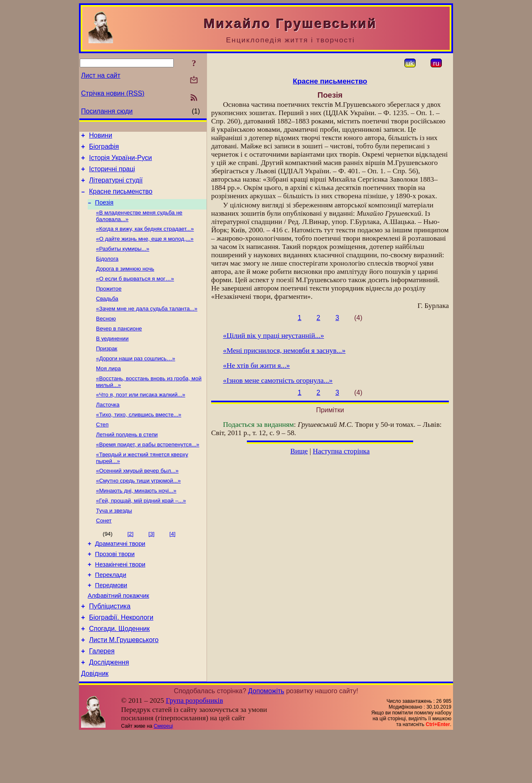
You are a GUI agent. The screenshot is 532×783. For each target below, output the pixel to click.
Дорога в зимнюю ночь (125, 282)
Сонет (104, 554)
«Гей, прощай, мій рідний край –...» (141, 533)
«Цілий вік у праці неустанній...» (274, 336)
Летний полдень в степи (127, 462)
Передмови (111, 625)
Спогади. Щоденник (119, 673)
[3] (151, 568)
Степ (102, 451)
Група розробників (195, 750)
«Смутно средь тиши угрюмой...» (138, 511)
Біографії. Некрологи (121, 661)
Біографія (104, 149)
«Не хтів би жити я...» (257, 366)
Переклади (111, 613)
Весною (106, 336)
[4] (172, 568)
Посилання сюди (107, 111)
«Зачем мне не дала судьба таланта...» (147, 326)
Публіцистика (110, 649)
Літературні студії (116, 186)
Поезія (104, 211)
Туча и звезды (114, 543)
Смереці (163, 776)
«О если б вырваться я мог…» (135, 293)
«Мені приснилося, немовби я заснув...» (284, 351)
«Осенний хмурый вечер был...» (137, 500)
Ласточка (108, 429)
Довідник (95, 723)
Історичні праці (112, 174)
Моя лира (108, 390)
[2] (130, 568)
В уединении (112, 358)
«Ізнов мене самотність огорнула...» (278, 380)
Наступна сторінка (341, 451)
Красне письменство (121, 199)
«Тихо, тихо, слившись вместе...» (139, 440)
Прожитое (109, 304)
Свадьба (107, 315)
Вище (299, 451)
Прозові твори (115, 590)
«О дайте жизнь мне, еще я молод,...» (145, 250)
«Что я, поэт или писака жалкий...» (141, 418)
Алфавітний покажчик (118, 637)
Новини (101, 137)
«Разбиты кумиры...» (123, 261)
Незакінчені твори (120, 602)
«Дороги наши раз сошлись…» (135, 380)
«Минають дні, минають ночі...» (136, 522)
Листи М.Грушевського (124, 686)
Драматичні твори (120, 579)
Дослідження (109, 711)
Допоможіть (266, 741)
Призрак (107, 369)
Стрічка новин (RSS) (113, 93)
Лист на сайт (101, 75)
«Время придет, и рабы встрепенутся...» (148, 472)
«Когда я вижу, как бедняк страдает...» (145, 239)
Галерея (102, 698)
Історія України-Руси (120, 161)
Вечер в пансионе (119, 347)
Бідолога (107, 272)
